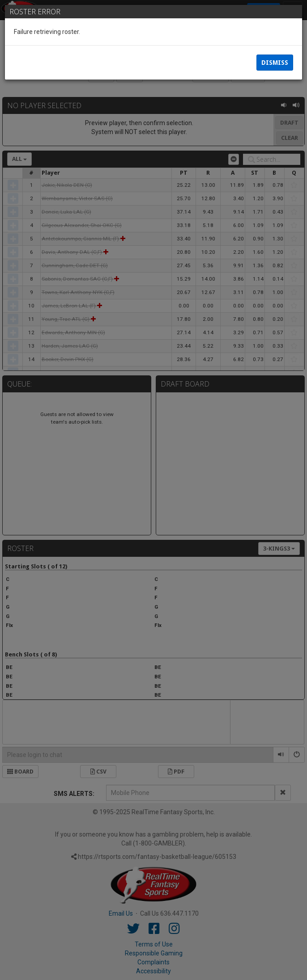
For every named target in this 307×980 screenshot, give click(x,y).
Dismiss (275, 63)
